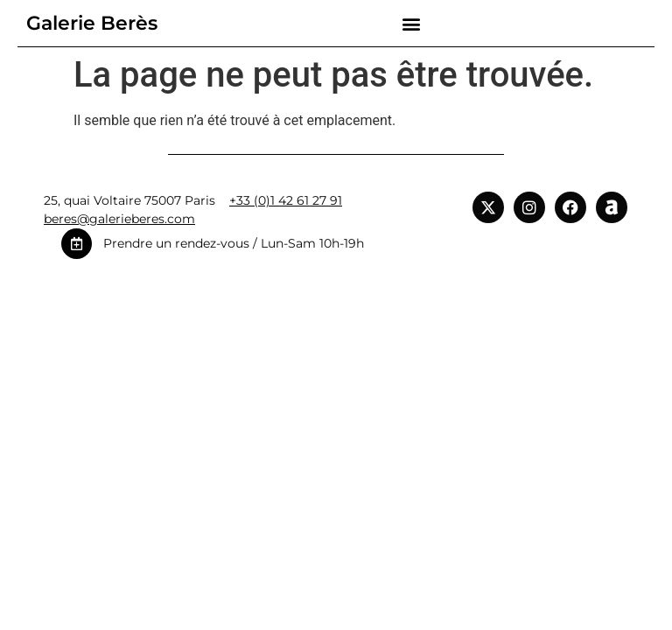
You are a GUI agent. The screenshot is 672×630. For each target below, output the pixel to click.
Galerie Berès (92, 23)
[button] (411, 23)
